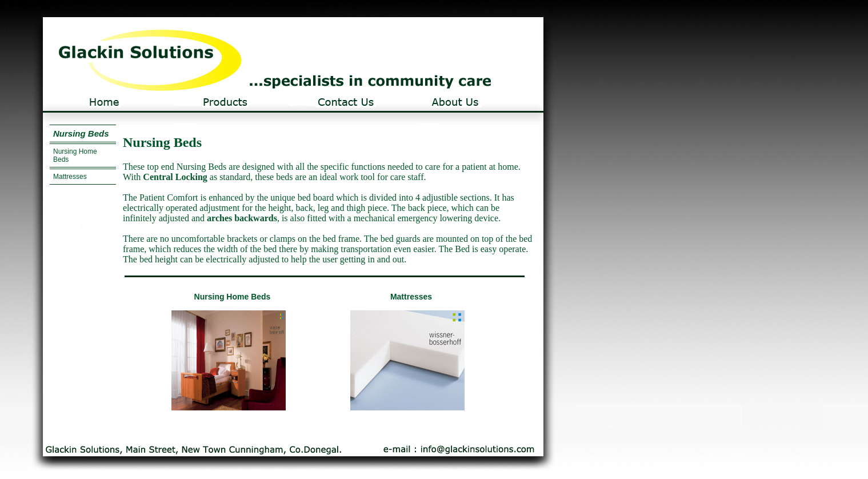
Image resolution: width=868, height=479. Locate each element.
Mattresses (70, 177)
